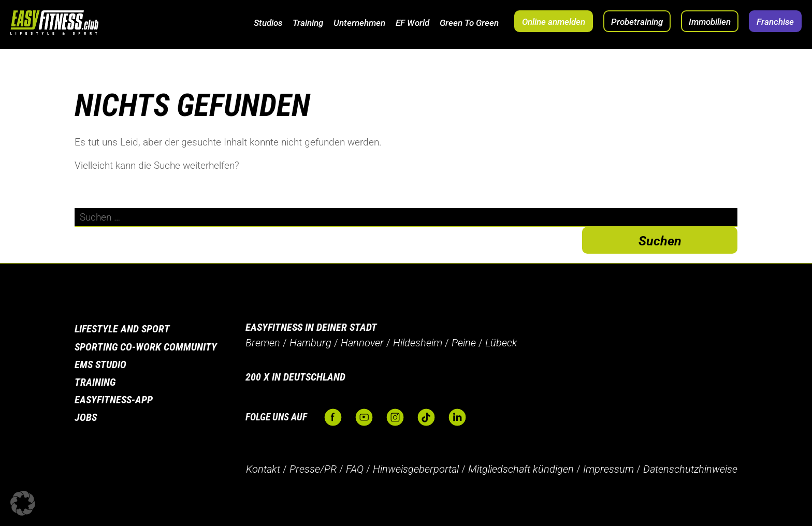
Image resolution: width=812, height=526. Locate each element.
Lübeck (501, 343)
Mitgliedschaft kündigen (521, 469)
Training (308, 23)
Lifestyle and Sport (122, 329)
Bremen (263, 343)
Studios (268, 23)
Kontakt (263, 469)
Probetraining (637, 22)
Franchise (775, 22)
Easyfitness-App (114, 400)
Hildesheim (418, 343)
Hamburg (310, 343)
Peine (464, 343)
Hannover (362, 343)
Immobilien (710, 22)
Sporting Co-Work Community (146, 347)
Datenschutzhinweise (690, 469)
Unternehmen (359, 23)
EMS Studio (100, 364)
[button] (23, 503)
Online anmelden (554, 22)
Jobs (86, 417)
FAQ (355, 469)
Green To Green (469, 23)
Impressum (608, 469)
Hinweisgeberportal (416, 469)
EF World (412, 23)
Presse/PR (313, 469)
